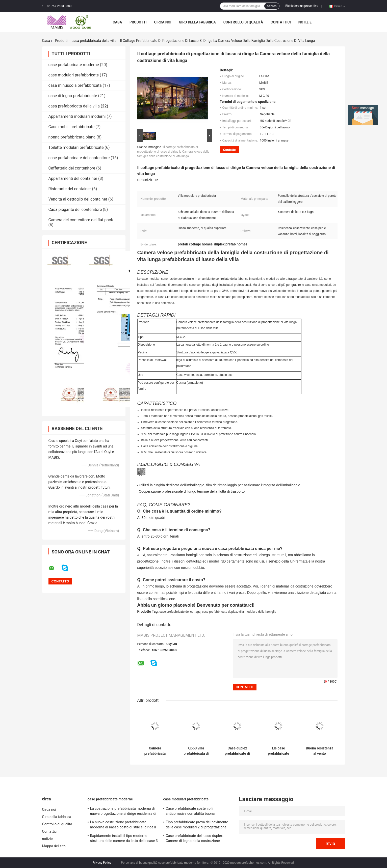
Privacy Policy (102, 863)
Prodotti (138, 22)
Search (272, 6)
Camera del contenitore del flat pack (81, 220)
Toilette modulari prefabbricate (76, 147)
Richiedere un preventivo (302, 6)
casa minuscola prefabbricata (75, 85)
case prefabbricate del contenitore (79, 158)
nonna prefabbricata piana (72, 137)
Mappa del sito (54, 846)
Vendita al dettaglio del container (78, 199)
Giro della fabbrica (197, 22)
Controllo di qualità (243, 22)
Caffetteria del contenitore (72, 168)
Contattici (281, 22)
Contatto (229, 150)
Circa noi (163, 22)
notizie (305, 22)
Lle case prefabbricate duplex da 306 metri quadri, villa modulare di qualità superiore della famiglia (279, 751)
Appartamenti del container (73, 178)
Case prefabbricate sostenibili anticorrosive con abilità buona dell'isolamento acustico (190, 812)
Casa (118, 22)
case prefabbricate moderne (74, 65)
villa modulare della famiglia (257, 612)
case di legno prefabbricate (73, 96)
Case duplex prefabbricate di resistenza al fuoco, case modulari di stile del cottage (237, 751)
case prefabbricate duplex (219, 612)
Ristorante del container (70, 189)
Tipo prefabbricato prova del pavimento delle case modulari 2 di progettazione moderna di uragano (197, 825)
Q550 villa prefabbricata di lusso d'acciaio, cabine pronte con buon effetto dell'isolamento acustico (196, 751)
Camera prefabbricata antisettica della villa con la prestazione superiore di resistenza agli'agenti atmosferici (155, 751)
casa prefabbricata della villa (94, 41)
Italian (340, 6)
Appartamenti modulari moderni (77, 116)
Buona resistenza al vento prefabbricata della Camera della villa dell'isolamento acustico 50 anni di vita (320, 751)
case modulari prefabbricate (74, 75)
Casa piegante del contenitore (75, 209)
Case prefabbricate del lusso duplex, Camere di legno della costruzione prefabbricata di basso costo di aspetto (197, 839)
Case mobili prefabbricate (72, 127)
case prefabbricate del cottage (180, 612)
